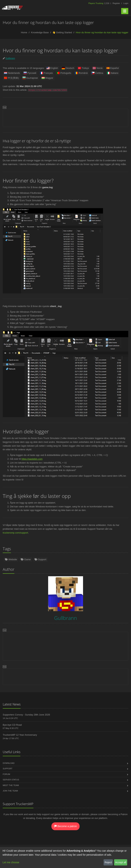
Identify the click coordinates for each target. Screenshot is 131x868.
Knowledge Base (40, 32)
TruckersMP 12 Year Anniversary (20, 735)
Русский (30, 73)
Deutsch (68, 68)
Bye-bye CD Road (12, 725)
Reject (108, 862)
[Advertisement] (65, 117)
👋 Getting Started (62, 32)
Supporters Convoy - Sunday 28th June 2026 (26, 715)
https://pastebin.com (32, 459)
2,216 (99, 3)
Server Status (11, 780)
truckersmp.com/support (15, 533)
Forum (6, 774)
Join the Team (10, 791)
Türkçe (83, 68)
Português (64, 73)
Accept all (121, 862)
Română (81, 73)
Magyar (47, 78)
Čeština (97, 73)
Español (112, 68)
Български (30, 78)
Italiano (113, 73)
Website (11, 559)
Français (46, 73)
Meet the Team (11, 785)
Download (9, 763)
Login (126, 3)
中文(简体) (11, 78)
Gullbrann (10, 58)
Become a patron (65, 826)
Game (26, 559)
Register (116, 3)
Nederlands (12, 73)
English (52, 68)
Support (40, 559)
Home (24, 32)
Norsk (98, 68)
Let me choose (11, 862)
